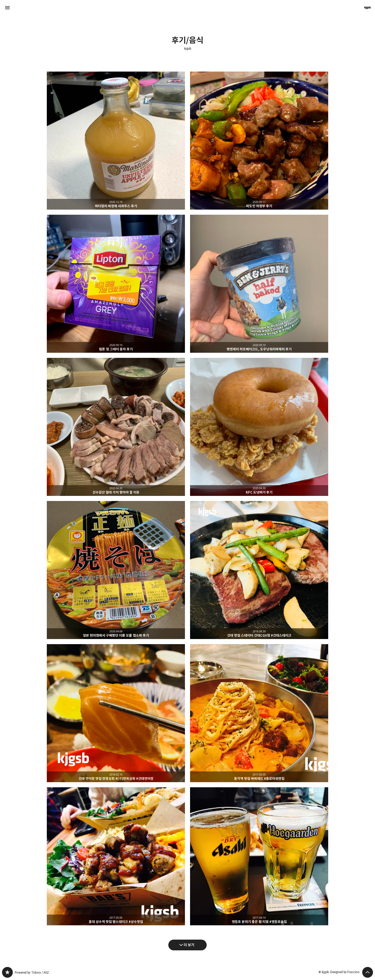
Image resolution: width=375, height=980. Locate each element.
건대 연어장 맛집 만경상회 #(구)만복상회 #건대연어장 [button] (116, 713)
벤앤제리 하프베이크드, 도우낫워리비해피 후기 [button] (259, 284)
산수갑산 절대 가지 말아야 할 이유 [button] (116, 427)
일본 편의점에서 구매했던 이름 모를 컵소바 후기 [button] (116, 570)
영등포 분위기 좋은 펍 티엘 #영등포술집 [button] (259, 856)
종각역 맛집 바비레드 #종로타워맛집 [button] (259, 713)
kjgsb (188, 49)
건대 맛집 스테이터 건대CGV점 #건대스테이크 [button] (259, 570)
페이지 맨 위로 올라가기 (368, 972)
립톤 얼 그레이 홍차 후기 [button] (116, 284)
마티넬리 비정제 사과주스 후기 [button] (116, 141)
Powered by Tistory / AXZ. (32, 972)
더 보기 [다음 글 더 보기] (189, 945)
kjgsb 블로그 (7, 972)
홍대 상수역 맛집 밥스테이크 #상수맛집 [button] (116, 856)
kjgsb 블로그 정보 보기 (368, 8)
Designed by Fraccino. (345, 972)
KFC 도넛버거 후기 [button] (259, 427)
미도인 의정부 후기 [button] (259, 141)
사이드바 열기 (7, 8)
